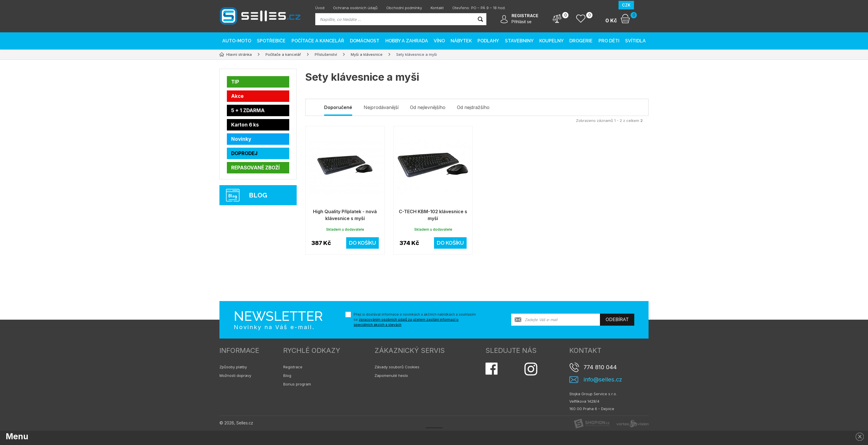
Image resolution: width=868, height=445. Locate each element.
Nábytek (461, 41)
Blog (287, 375)
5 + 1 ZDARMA (248, 110)
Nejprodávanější (381, 107)
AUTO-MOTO (237, 41)
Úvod (320, 8)
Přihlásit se (522, 22)
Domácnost (365, 41)
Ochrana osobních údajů (355, 8)
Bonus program (297, 384)
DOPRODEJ (244, 153)
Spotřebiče (271, 41)
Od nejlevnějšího (428, 107)
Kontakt (437, 8)
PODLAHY (488, 41)
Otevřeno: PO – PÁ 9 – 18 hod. (479, 8)
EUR (641, 5)
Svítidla (635, 41)
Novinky (241, 139)
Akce (237, 96)
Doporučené (338, 107)
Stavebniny (519, 41)
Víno (439, 41)
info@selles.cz (603, 380)
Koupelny (551, 41)
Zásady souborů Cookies (397, 367)
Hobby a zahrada (407, 41)
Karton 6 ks (245, 125)
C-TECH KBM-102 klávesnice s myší (433, 215)
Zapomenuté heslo (391, 375)
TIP (235, 82)
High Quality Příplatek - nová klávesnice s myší (345, 215)
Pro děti (609, 41)
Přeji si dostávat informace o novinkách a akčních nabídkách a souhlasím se (415, 320)
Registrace (293, 367)
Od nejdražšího (473, 107)
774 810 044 (600, 367)
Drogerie (581, 41)
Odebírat (617, 320)
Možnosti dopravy (235, 375)
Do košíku (362, 243)
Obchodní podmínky (404, 8)
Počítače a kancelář (318, 41)
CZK (626, 5)
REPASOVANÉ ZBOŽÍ (255, 168)
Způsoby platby (233, 367)
